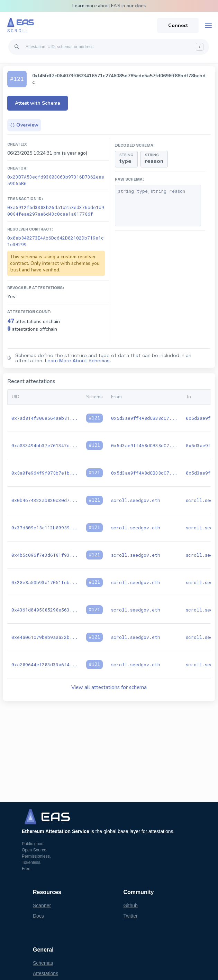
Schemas (43, 963)
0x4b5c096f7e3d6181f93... (45, 555)
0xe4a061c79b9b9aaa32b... (45, 637)
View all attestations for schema (109, 687)
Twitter (131, 916)
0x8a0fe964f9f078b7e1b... (45, 473)
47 (11, 321)
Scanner (42, 905)
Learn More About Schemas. (78, 361)
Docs (38, 916)
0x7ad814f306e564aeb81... (45, 418)
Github (131, 905)
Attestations (46, 973)
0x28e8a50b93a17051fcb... (45, 582)
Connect (178, 25)
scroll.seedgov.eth (136, 500)
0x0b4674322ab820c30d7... (45, 500)
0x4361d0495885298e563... (45, 610)
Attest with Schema (38, 103)
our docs (136, 6)
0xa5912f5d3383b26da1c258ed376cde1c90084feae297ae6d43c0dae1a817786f (56, 211)
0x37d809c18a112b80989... (45, 528)
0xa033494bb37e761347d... (45, 445)
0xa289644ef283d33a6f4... (45, 665)
